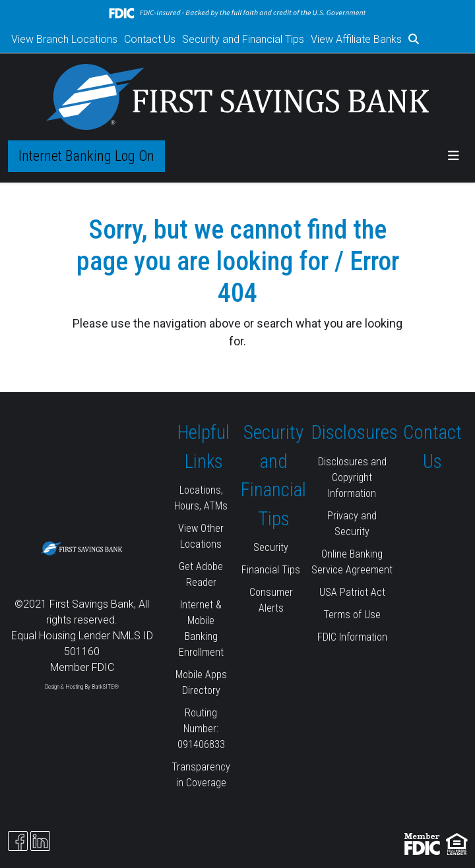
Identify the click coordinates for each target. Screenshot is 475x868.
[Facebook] (18, 841)
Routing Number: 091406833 (201, 729)
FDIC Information (352, 637)
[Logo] (238, 97)
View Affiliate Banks (356, 39)
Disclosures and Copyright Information (352, 477)
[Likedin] (40, 841)
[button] (414, 40)
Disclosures (355, 432)
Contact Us (150, 39)
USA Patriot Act (352, 592)
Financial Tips (271, 570)
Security (271, 547)
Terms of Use (352, 615)
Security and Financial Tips (243, 39)
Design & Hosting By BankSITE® (82, 687)
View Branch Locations (64, 39)
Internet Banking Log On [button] (86, 156)
